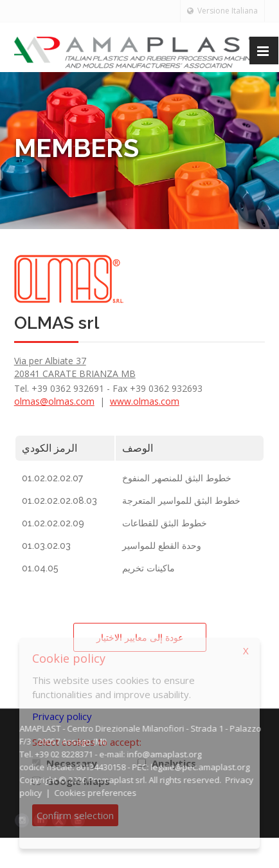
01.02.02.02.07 (52, 478)
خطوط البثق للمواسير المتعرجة (181, 501)
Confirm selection (75, 815)
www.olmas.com (145, 401)
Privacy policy (62, 716)
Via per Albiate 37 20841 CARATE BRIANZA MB (75, 367)
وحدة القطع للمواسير (162, 546)
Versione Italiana (222, 11)
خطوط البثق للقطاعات (165, 523)
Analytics (174, 763)
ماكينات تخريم (148, 568)
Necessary (72, 763)
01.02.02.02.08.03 (59, 501)
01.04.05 (40, 568)
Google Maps (78, 781)
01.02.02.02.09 (53, 523)
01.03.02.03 (46, 546)
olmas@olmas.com (54, 401)
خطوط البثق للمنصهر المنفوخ (177, 478)
